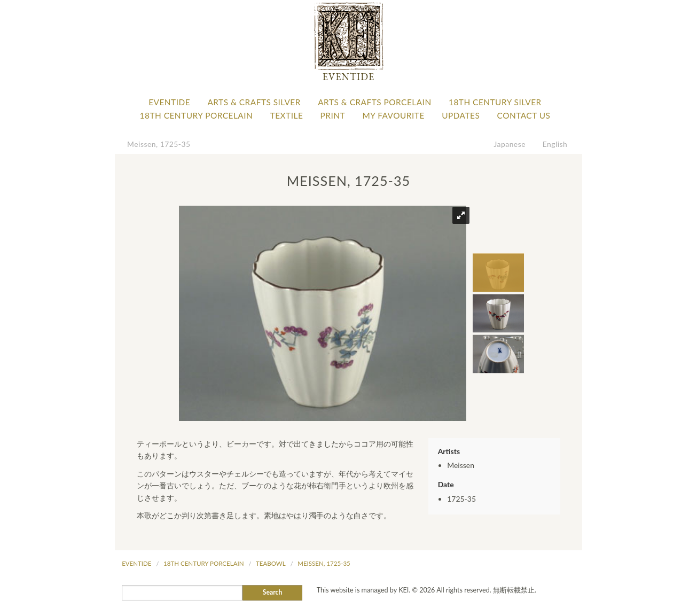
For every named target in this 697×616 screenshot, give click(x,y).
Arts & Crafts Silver (254, 102)
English (555, 144)
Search (273, 592)
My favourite (393, 115)
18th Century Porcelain (197, 115)
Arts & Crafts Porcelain (374, 102)
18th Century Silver (495, 102)
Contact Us (524, 115)
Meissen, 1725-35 (159, 144)
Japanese (510, 144)
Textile (287, 115)
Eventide (169, 102)
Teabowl (271, 563)
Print (333, 115)
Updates (461, 115)
